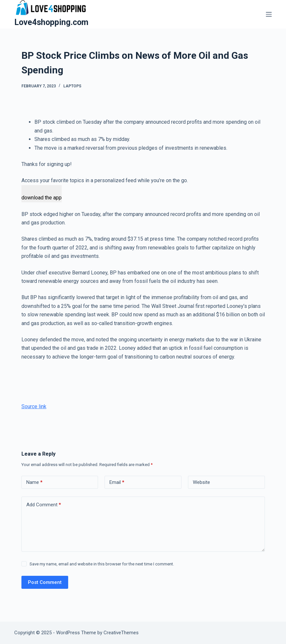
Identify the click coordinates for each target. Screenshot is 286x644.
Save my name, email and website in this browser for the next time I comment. (102, 564)
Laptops (72, 86)
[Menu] (269, 14)
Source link (34, 406)
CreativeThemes (121, 633)
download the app (42, 198)
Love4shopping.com (51, 22)
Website (201, 482)
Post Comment (45, 582)
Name (34, 482)
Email (117, 482)
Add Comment (44, 505)
